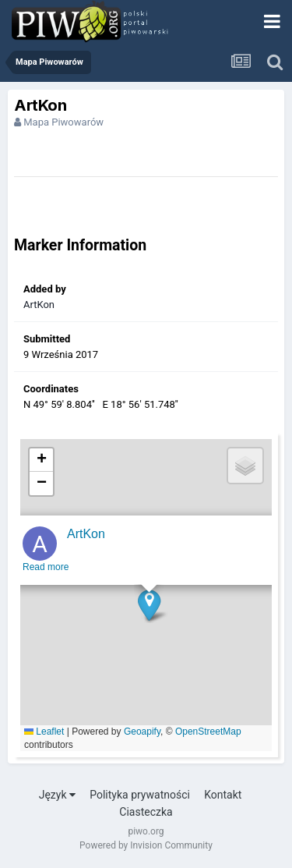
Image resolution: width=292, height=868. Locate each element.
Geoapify (142, 732)
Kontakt (223, 795)
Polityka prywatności (140, 795)
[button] (149, 609)
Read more (46, 572)
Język (57, 795)
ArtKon (39, 305)
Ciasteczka (146, 812)
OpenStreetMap (208, 732)
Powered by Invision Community (146, 845)
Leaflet (44, 732)
